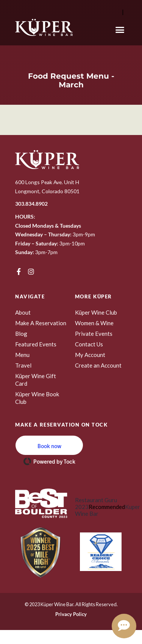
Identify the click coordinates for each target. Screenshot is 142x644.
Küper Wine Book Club (37, 398)
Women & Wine (94, 323)
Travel (23, 365)
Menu (22, 355)
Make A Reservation (41, 323)
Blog (21, 334)
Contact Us (89, 344)
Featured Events (36, 344)
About (23, 312)
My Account (90, 355)
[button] (120, 30)
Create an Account (98, 365)
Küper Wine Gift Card (36, 380)
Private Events (94, 334)
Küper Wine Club (96, 312)
